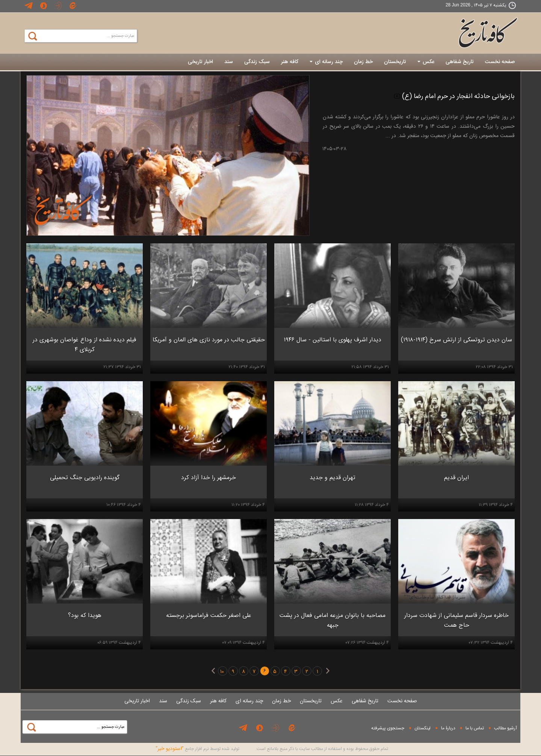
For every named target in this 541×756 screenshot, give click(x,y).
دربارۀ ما (448, 728)
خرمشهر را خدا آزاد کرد (209, 478)
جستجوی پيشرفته (388, 728)
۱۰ (222, 672)
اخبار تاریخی (200, 62)
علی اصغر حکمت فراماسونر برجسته (209, 616)
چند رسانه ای (326, 62)
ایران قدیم (456, 478)
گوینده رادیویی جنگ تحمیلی (85, 478)
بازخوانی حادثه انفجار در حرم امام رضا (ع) (454, 97)
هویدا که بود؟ (85, 616)
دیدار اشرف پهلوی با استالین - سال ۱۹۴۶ (332, 340)
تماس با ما (475, 728)
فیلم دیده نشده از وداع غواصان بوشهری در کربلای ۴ (85, 345)
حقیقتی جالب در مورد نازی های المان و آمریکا (209, 340)
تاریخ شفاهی (460, 62)
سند (229, 62)
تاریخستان (395, 62)
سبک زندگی (257, 62)
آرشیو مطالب (505, 728)
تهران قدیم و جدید (332, 478)
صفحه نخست (500, 62)
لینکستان (422, 728)
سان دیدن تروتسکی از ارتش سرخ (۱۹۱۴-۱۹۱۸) (456, 340)
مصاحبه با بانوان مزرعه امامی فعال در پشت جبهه (332, 621)
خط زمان (363, 62)
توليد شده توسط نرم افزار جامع (197, 749)
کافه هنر (290, 62)
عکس (426, 62)
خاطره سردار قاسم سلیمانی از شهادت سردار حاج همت (456, 621)
